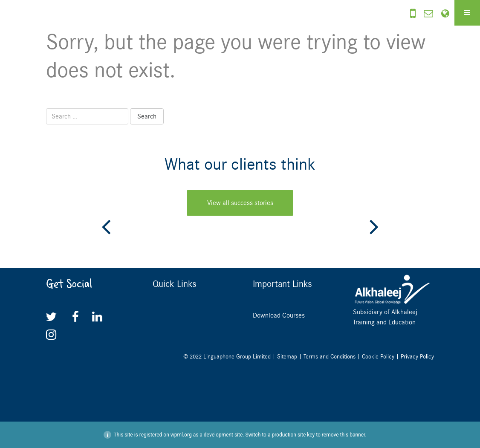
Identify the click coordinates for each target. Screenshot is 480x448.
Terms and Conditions (330, 357)
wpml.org (181, 435)
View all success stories (240, 203)
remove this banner (344, 435)
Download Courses (279, 315)
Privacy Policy (417, 357)
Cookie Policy (378, 357)
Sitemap (287, 357)
